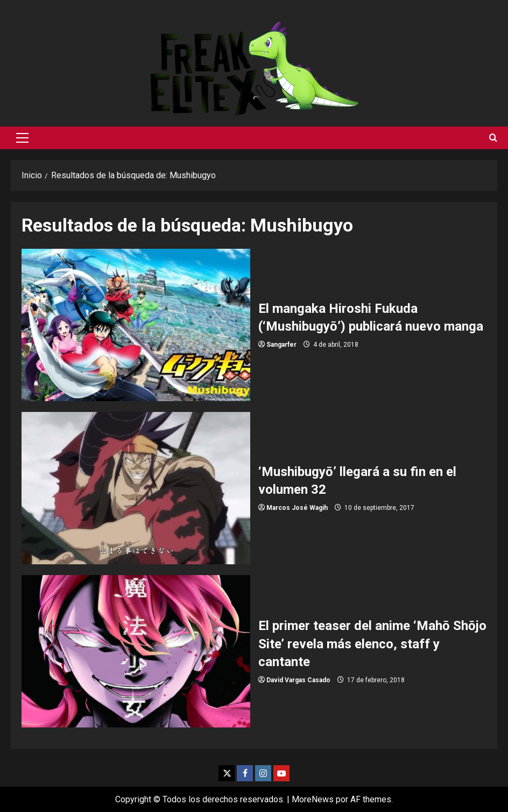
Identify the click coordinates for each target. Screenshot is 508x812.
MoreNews (313, 799)
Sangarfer (281, 345)
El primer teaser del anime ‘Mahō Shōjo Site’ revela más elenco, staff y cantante (136, 651)
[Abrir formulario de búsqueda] (493, 138)
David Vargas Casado (298, 680)
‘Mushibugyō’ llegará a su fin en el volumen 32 (136, 488)
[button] (22, 138)
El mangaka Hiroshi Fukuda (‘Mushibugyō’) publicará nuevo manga (136, 325)
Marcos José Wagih (297, 508)
